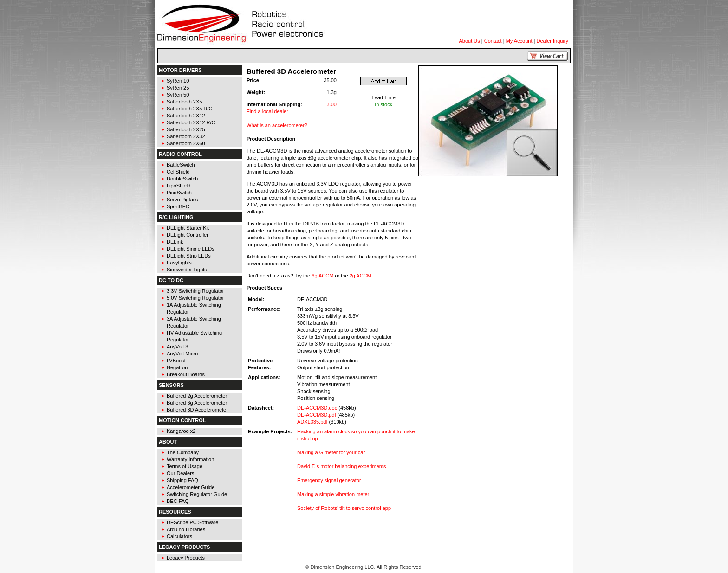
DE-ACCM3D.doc (317, 408)
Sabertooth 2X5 (184, 102)
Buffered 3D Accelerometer (197, 410)
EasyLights (179, 263)
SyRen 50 (178, 95)
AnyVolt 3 (177, 347)
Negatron (177, 367)
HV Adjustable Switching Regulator (194, 336)
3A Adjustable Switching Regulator (194, 322)
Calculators (179, 536)
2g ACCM (361, 276)
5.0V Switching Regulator (195, 298)
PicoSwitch (179, 193)
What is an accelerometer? (277, 125)
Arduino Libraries (186, 529)
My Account (519, 41)
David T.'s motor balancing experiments (341, 466)
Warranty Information (190, 459)
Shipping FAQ (182, 480)
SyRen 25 (178, 88)
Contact (493, 41)
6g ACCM (322, 276)
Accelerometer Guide (191, 487)
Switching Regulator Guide (197, 494)
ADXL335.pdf (312, 422)
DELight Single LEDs (191, 249)
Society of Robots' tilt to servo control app (344, 508)
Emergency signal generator (329, 480)
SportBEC (178, 206)
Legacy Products (186, 558)
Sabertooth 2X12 (186, 116)
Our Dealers (180, 473)
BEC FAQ (178, 501)
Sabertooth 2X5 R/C (189, 109)
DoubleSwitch (182, 179)
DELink (175, 242)
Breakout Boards (186, 374)
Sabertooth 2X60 (186, 143)
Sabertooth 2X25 (186, 129)
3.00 (332, 104)
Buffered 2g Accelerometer (197, 396)
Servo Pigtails (182, 200)
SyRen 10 (178, 81)
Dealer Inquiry (552, 41)
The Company (183, 452)
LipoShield (179, 186)
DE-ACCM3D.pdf (317, 415)
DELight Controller (188, 235)
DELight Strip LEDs (189, 256)
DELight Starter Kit (188, 228)
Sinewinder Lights (187, 270)
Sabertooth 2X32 (186, 136)
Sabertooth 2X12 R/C (191, 122)
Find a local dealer (267, 111)
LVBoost (176, 361)
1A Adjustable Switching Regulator (194, 308)
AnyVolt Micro (182, 354)
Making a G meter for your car (331, 452)
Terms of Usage (185, 466)
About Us (470, 41)
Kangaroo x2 (181, 431)
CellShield (178, 172)
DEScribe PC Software (192, 522)
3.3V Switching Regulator (195, 291)
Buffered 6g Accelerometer (197, 403)
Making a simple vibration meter (333, 494)
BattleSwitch (181, 165)
